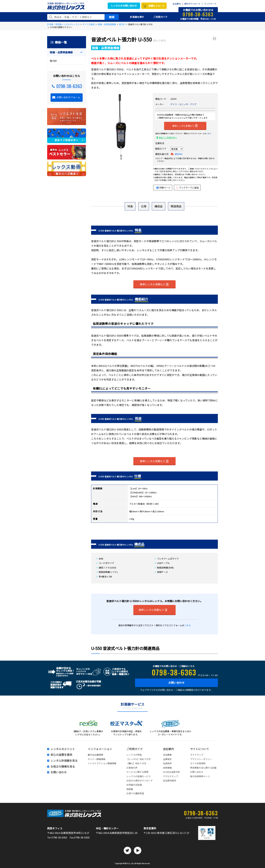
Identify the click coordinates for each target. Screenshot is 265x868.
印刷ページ (165, 188)
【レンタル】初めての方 (138, 759)
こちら (209, 133)
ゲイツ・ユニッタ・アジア (183, 104)
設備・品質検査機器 (107, 24)
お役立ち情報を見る (63, 767)
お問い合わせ (176, 683)
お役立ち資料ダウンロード (140, 781)
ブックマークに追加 (188, 188)
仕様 (144, 206)
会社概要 (167, 755)
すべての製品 (89, 24)
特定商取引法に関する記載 (203, 768)
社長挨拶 (167, 763)
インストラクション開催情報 (102, 763)
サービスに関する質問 (137, 772)
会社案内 (177, 4)
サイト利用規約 (198, 763)
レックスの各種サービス (138, 776)
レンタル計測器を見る (64, 761)
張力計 (122, 24)
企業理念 (167, 759)
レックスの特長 (134, 755)
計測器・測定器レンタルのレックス (63, 24)
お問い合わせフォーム (68, 97)
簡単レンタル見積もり (185, 126)
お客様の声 (132, 768)
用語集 (130, 789)
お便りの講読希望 (135, 793)
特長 (130, 206)
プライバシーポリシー (201, 759)
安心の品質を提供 (61, 755)
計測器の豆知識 (134, 785)
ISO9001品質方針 (171, 772)
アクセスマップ (171, 776)
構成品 (159, 206)
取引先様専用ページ (200, 776)
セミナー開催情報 (97, 759)
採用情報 (167, 768)
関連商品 (176, 206)
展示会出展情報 (95, 755)
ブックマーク (210, 4)
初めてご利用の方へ (168, 137)
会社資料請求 (170, 781)
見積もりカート (156, 6)
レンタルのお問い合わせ (124, 6)
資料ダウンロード (192, 4)
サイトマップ (197, 755)
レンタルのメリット (63, 749)
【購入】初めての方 (136, 763)
